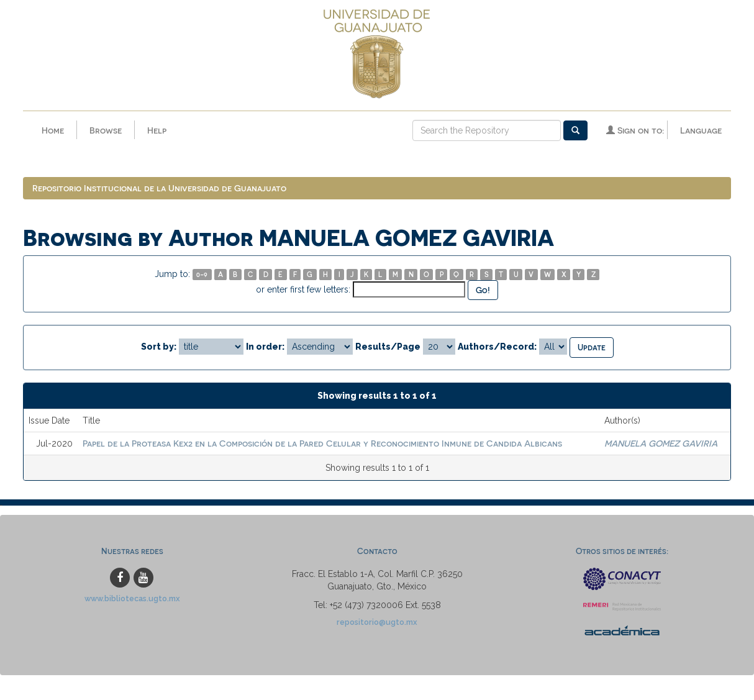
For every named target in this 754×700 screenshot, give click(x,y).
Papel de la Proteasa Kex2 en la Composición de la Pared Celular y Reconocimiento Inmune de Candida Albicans (322, 443)
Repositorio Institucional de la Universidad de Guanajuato (159, 188)
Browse (106, 130)
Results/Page (388, 347)
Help (157, 130)
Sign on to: (635, 130)
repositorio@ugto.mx (377, 622)
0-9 (202, 274)
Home (53, 130)
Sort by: (159, 347)
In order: (265, 347)
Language (701, 130)
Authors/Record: (497, 347)
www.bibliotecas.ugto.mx (132, 598)
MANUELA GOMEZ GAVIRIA (661, 443)
